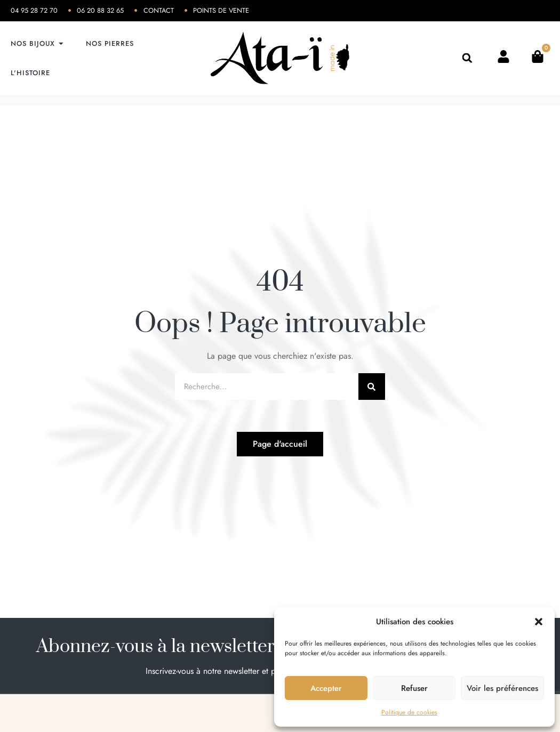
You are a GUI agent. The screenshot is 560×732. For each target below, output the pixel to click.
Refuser (414, 688)
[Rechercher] (372, 387)
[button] (539, 622)
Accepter (326, 688)
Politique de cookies (409, 712)
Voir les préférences (502, 688)
